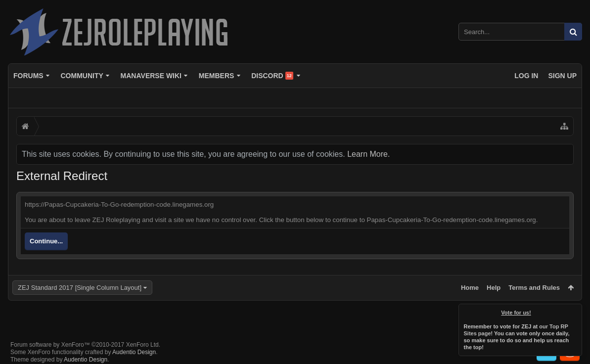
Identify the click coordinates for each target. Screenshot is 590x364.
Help (494, 288)
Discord (272, 76)
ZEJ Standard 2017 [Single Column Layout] (80, 288)
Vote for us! (516, 313)
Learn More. (368, 154)
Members (217, 76)
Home (470, 288)
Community (82, 76)
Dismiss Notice (575, 311)
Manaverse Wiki (151, 76)
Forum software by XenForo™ (85, 337)
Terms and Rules (534, 288)
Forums (28, 76)
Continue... (46, 241)
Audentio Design (134, 344)
